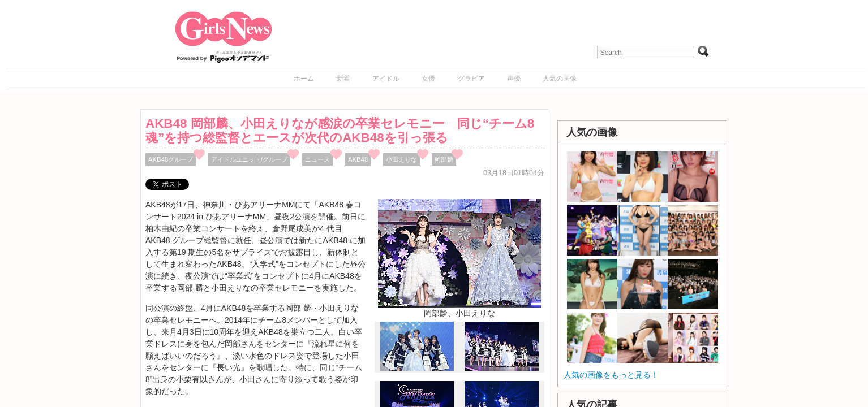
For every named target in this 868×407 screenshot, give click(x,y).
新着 (343, 79)
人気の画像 (560, 79)
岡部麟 (444, 159)
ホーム (304, 79)
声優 (514, 79)
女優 (428, 79)
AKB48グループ (171, 159)
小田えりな (401, 159)
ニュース (317, 159)
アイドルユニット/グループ (249, 159)
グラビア (471, 79)
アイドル (386, 79)
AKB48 (358, 159)
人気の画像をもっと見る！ (611, 375)
